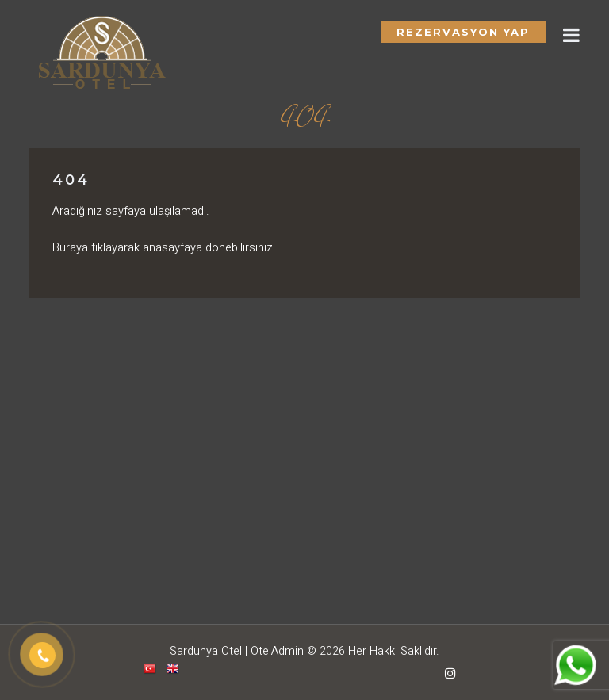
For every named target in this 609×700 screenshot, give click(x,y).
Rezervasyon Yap (463, 32)
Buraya (70, 248)
